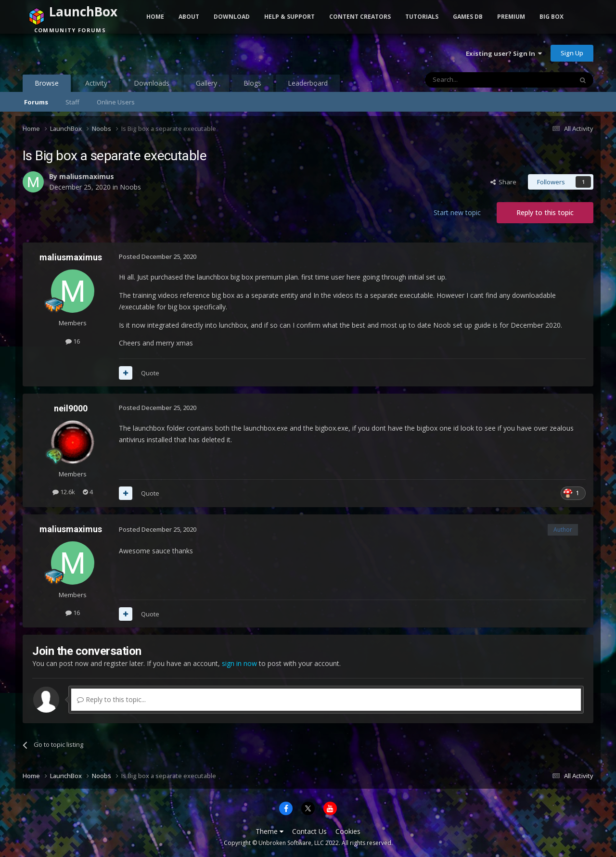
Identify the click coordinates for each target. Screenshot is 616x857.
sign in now (239, 663)
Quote (150, 373)
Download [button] (232, 17)
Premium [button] (511, 17)
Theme (269, 831)
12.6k (64, 492)
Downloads (152, 83)
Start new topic (457, 212)
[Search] (475, 80)
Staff (72, 102)
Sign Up (572, 53)
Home (155, 17)
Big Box (552, 17)
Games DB (468, 17)
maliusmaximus (87, 176)
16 (73, 341)
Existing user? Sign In (504, 53)
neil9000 (71, 408)
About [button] (189, 17)
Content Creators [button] (360, 17)
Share (503, 182)
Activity (96, 83)
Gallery (206, 83)
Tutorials (422, 17)
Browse (47, 85)
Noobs (130, 187)
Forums (36, 102)
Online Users (116, 102)
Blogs (252, 83)
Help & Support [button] (289, 17)
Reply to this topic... (111, 699)
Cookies (348, 831)
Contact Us (309, 831)
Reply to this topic (545, 212)
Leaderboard (308, 83)
